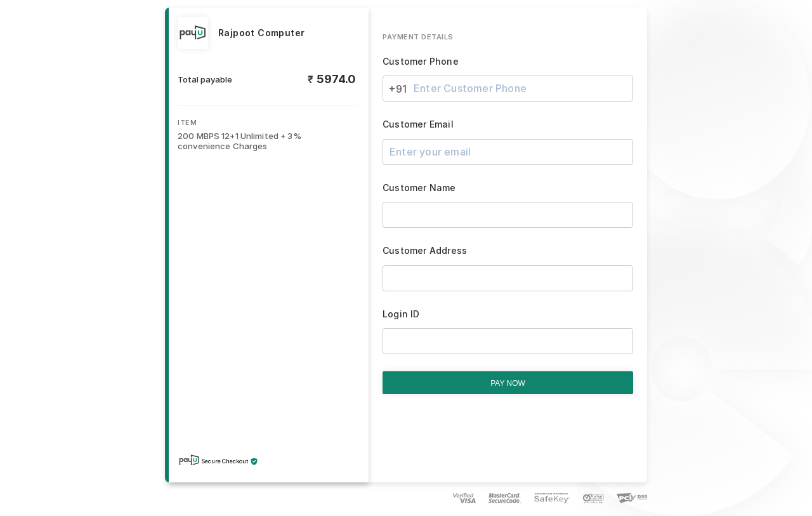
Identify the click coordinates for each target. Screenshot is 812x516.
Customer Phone (421, 62)
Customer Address (425, 251)
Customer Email (418, 124)
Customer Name (419, 188)
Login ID (401, 314)
